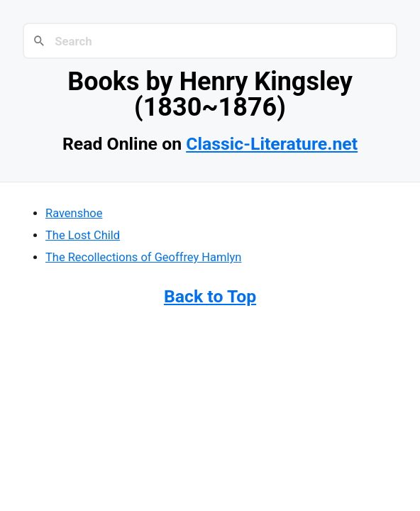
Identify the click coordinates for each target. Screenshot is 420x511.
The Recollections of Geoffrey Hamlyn (143, 257)
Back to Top (210, 296)
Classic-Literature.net (272, 144)
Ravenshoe (74, 213)
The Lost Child (83, 235)
